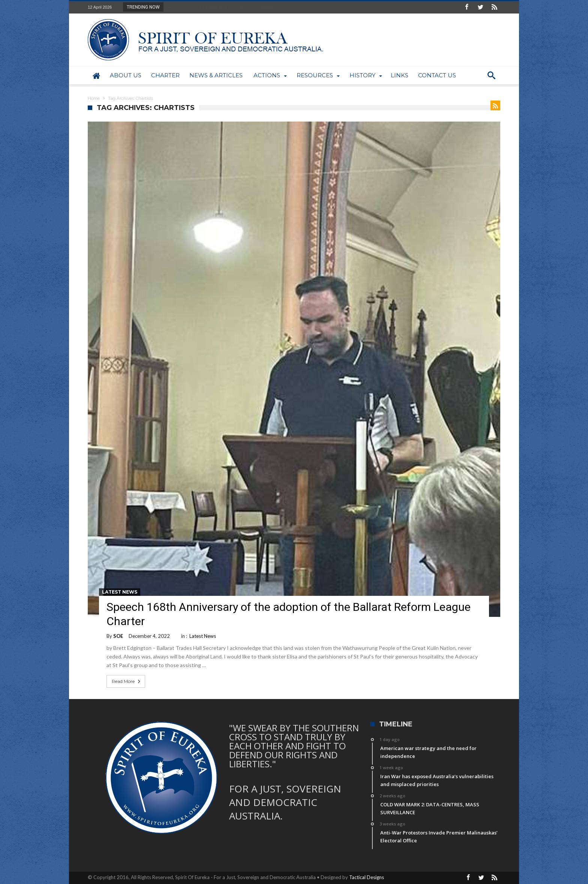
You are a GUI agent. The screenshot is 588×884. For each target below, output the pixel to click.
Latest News (120, 592)
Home (94, 98)
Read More (127, 681)
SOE (118, 636)
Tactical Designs (367, 877)
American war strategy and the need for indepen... (221, 7)
